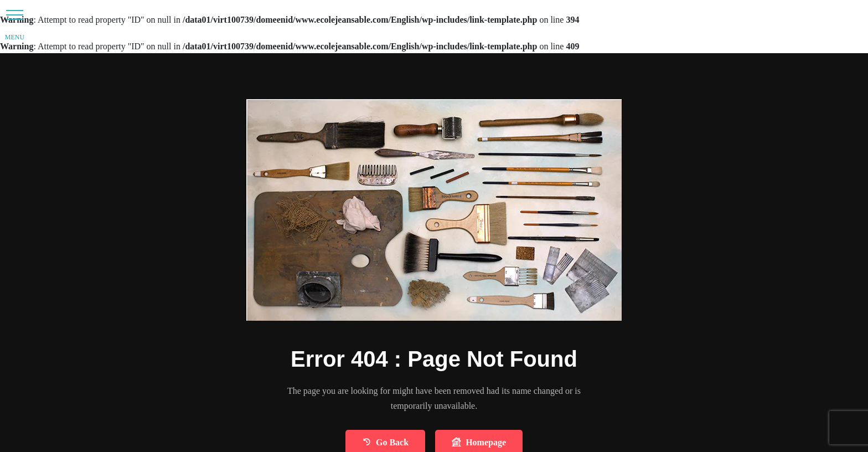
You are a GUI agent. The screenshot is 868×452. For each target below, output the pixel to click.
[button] (15, 15)
